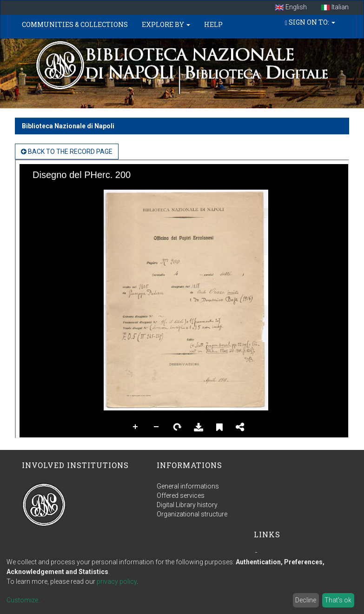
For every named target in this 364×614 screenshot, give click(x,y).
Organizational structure (192, 514)
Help (213, 24)
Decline (306, 600)
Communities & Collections (75, 24)
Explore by (166, 24)
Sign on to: (310, 22)
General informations (188, 486)
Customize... (24, 600)
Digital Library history (187, 505)
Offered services (181, 495)
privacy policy (117, 581)
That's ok (338, 600)
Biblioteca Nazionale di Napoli (68, 126)
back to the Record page (67, 152)
